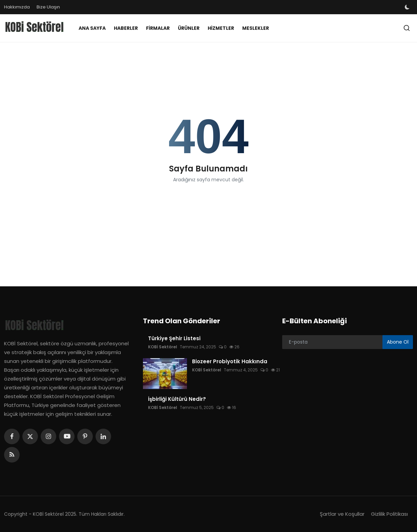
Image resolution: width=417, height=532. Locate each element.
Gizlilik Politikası (389, 514)
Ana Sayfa (92, 28)
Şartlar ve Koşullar (342, 514)
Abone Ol (398, 342)
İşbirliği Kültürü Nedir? (177, 399)
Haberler (126, 28)
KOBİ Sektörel (163, 347)
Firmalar (158, 28)
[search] (407, 28)
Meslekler (256, 28)
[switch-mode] (408, 7)
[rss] (12, 455)
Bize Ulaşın (48, 7)
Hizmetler (221, 28)
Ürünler (189, 28)
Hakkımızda (17, 7)
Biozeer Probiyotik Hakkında (230, 362)
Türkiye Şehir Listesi (174, 339)
